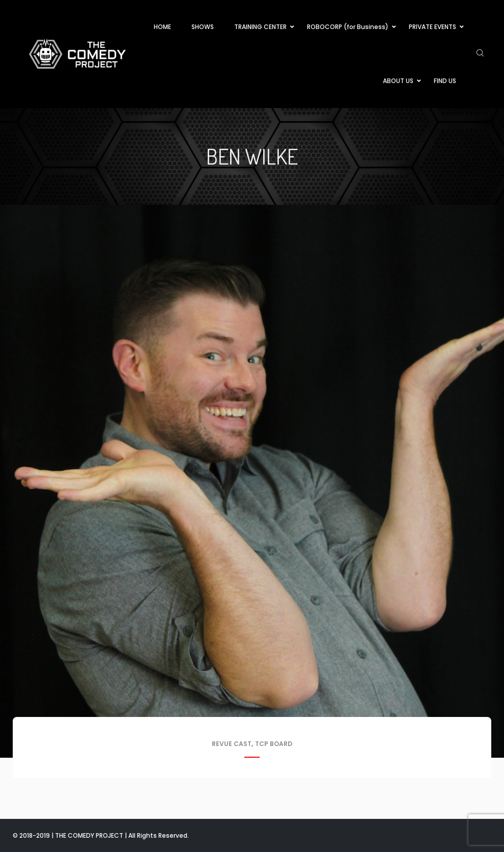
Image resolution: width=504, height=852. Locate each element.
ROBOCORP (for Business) (348, 27)
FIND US (445, 81)
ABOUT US (398, 81)
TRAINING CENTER (260, 27)
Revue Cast (232, 744)
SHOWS (203, 27)
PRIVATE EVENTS (432, 27)
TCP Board (274, 744)
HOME (162, 27)
